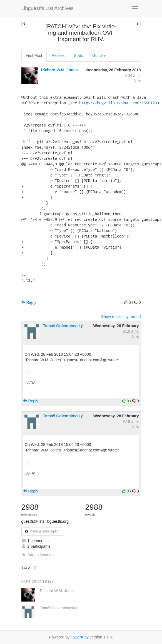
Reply (29, 302)
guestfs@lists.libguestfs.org (45, 521)
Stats (78, 55)
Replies (58, 55)
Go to (99, 55)
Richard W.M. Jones (59, 70)
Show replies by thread (121, 317)
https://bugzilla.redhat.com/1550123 (118, 103)
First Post (34, 55)
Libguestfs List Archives (48, 8)
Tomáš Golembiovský (63, 326)
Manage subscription (43, 531)
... (28, 372)
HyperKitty (80, 637)
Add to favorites (38, 555)
